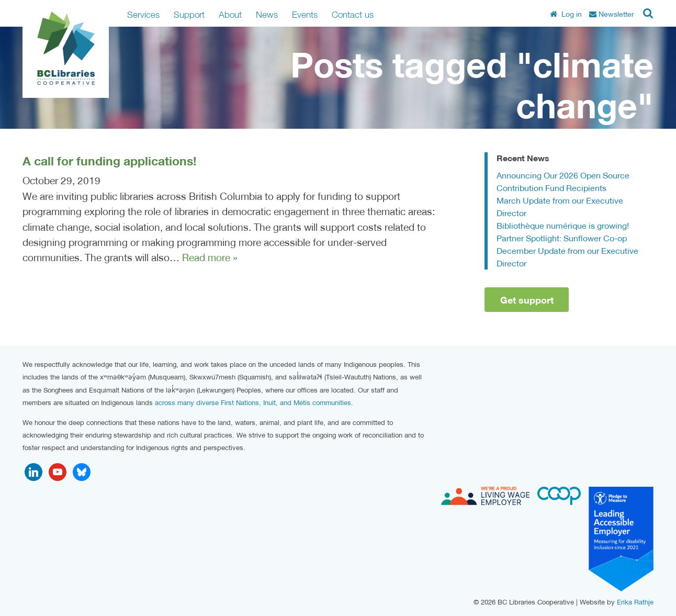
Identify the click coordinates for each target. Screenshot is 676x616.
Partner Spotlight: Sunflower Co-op (562, 238)
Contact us (353, 14)
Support (189, 14)
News (267, 14)
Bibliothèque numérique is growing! (563, 225)
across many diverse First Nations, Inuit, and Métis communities (253, 403)
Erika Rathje (635, 602)
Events (305, 14)
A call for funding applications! (109, 161)
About (230, 14)
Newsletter (612, 14)
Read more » (210, 257)
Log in (566, 14)
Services (143, 14)
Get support (527, 300)
